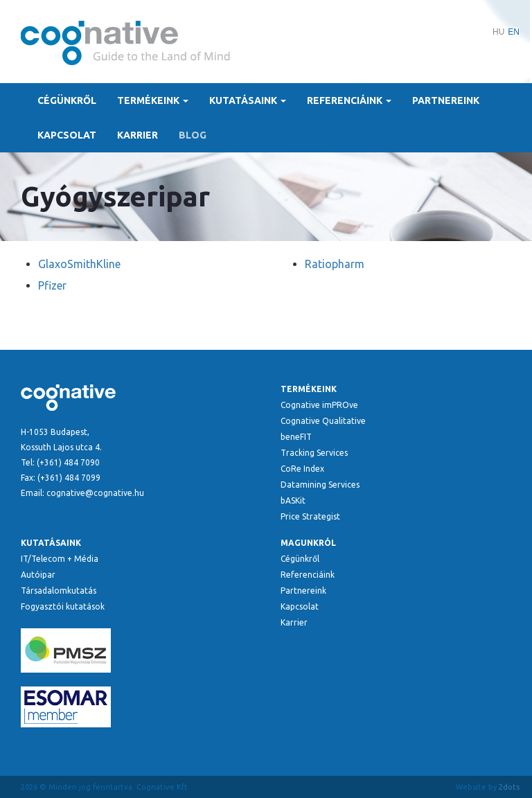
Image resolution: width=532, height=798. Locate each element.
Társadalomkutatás (59, 591)
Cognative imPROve (319, 405)
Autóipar (38, 575)
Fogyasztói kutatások (63, 606)
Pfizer (52, 285)
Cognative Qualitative (323, 421)
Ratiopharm (335, 264)
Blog (193, 135)
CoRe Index (302, 469)
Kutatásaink (248, 100)
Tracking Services (314, 453)
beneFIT (296, 437)
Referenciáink (349, 100)
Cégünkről (67, 100)
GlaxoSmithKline (79, 264)
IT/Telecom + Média (60, 559)
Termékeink (153, 100)
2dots (509, 787)
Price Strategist (310, 516)
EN (514, 32)
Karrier (138, 135)
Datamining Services (320, 485)
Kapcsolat (67, 135)
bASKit (293, 500)
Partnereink (446, 100)
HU (498, 32)
